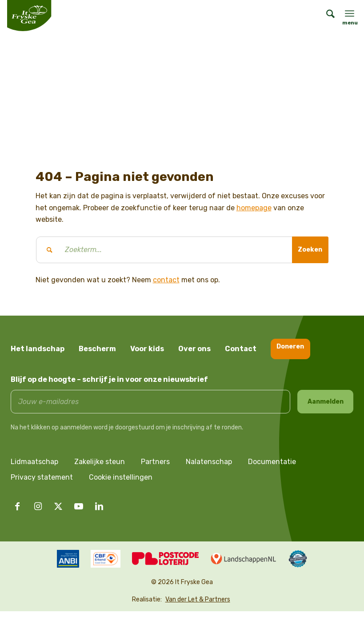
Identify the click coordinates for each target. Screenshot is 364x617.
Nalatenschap (209, 467)
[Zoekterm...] (182, 250)
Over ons (194, 349)
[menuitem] (326, 16)
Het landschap (38, 349)
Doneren (294, 348)
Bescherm (97, 349)
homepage (254, 208)
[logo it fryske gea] (29, 16)
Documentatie (272, 467)
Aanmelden (326, 404)
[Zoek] (326, 16)
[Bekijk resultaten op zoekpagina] (307, 250)
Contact (241, 349)
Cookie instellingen (121, 483)
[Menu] (350, 13)
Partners (155, 467)
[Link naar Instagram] (38, 512)
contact (166, 280)
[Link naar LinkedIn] (99, 512)
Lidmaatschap (34, 467)
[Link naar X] (58, 512)
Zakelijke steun (100, 467)
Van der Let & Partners (198, 605)
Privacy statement (42, 483)
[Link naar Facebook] (17, 512)
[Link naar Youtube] (79, 512)
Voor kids (147, 349)
